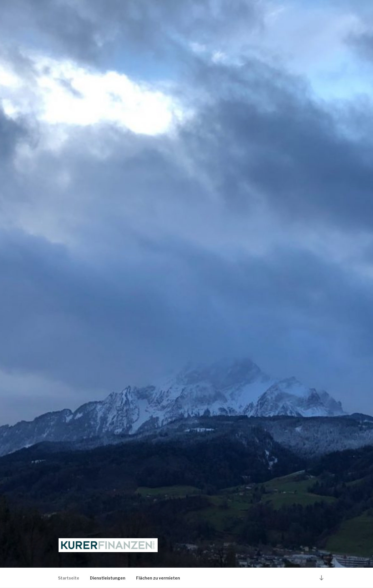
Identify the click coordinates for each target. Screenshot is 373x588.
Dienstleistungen (108, 578)
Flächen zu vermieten (158, 578)
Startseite (69, 578)
